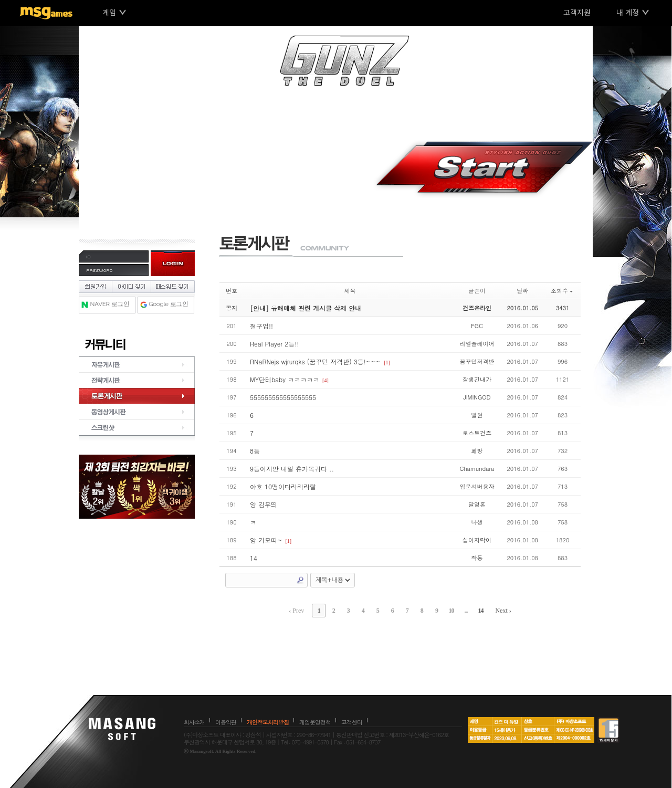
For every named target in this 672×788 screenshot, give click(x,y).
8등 (255, 451)
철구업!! (261, 326)
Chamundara (477, 469)
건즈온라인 (477, 308)
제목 (350, 291)
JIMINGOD (477, 397)
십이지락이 (477, 540)
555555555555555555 (283, 397)
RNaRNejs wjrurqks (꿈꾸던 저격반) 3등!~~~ (315, 361)
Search (300, 580)
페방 (477, 451)
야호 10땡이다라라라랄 (283, 486)
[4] (325, 380)
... (466, 611)
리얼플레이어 (477, 344)
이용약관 (226, 722)
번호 (232, 291)
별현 (477, 415)
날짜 (522, 291)
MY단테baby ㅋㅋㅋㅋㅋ (285, 379)
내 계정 (628, 12)
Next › (503, 611)
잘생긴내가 (477, 379)
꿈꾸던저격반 (477, 361)
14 (254, 558)
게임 (109, 12)
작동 (477, 558)
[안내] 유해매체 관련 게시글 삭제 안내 (306, 308)
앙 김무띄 (264, 504)
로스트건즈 (477, 433)
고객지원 (577, 12)
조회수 (562, 291)
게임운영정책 (315, 722)
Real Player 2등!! (274, 344)
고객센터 (352, 722)
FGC (477, 326)
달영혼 (477, 504)
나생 (477, 522)
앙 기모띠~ (266, 540)
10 (451, 611)
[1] (387, 363)
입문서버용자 (477, 486)
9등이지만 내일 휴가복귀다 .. (292, 469)
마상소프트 (122, 729)
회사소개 (194, 722)
